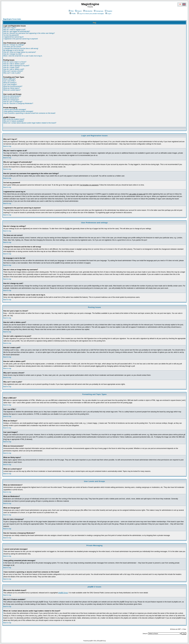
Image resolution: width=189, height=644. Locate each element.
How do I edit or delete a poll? (14, 69)
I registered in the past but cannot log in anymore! (21, 39)
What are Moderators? (11, 98)
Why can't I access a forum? (13, 71)
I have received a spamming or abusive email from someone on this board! (29, 113)
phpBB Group (63, 593)
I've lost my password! (11, 35)
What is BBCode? (10, 79)
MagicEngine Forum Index (12, 19)
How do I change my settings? (14, 45)
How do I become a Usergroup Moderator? (18, 103)
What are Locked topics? (12, 90)
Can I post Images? (10, 85)
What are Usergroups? (11, 100)
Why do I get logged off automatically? (17, 31)
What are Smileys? (10, 83)
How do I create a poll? (11, 67)
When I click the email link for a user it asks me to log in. (23, 56)
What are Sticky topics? (11, 88)
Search (78, 11)
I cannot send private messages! (15, 110)
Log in (108, 14)
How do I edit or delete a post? (14, 64)
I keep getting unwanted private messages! (18, 111)
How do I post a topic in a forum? (15, 62)
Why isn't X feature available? (14, 121)
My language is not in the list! (13, 50)
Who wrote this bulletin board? (14, 119)
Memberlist (88, 11)
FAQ (71, 11)
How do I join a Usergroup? (13, 102)
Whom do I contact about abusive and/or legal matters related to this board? (30, 123)
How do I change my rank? (13, 54)
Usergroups (99, 11)
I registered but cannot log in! (13, 37)
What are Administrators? (12, 96)
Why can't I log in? (10, 28)
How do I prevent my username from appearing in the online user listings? (29, 33)
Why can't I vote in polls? (12, 73)
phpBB (91, 641)
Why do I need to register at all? (14, 30)
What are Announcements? (13, 86)
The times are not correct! (12, 47)
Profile (73, 14)
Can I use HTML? (9, 81)
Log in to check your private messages (90, 14)
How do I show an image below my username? (20, 52)
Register (109, 11)
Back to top (7, 146)
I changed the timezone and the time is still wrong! (21, 49)
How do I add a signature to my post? (16, 66)
